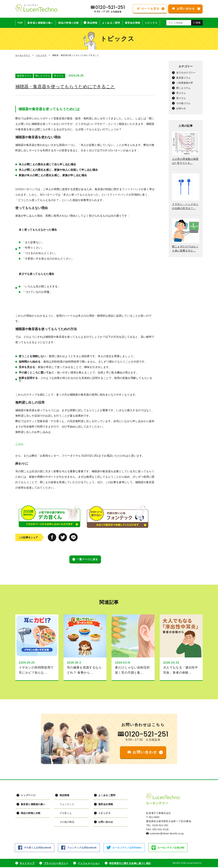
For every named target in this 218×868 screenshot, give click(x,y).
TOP (20, 23)
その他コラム (183, 103)
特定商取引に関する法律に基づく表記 (131, 864)
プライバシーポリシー (56, 864)
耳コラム (59, 76)
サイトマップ (27, 864)
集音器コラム (24, 76)
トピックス (151, 23)
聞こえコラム (43, 76)
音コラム (181, 98)
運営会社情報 (133, 23)
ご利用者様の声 (185, 83)
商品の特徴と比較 (69, 23)
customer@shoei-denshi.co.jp (167, 834)
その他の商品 (67, 823)
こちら (19, 444)
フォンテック (67, 805)
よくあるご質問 (111, 23)
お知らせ (181, 108)
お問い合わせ (105, 823)
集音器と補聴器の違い (40, 23)
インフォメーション (89, 864)
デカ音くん (65, 814)
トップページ (28, 796)
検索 (198, 23)
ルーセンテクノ (23, 55)
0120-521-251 (147, 735)
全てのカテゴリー (186, 73)
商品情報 (92, 23)
